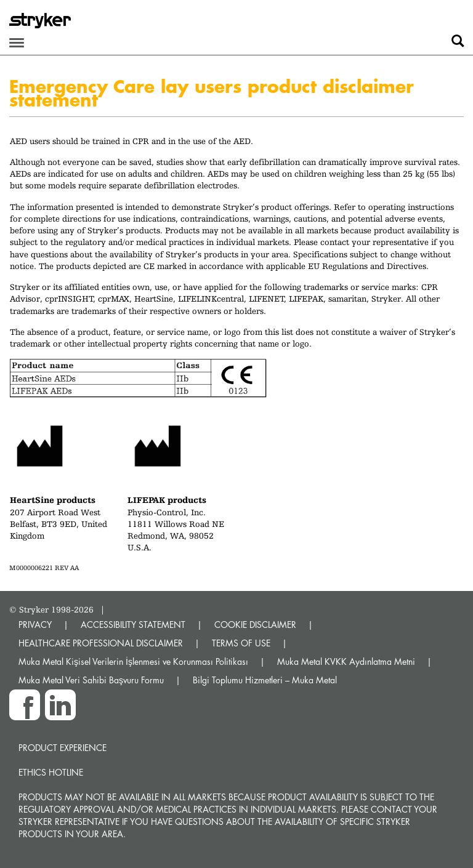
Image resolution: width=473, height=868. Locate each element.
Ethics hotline (51, 772)
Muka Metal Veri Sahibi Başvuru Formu (91, 680)
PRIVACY (35, 625)
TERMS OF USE (241, 643)
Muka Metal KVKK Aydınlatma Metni (346, 661)
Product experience (63, 748)
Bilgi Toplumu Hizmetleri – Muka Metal (265, 680)
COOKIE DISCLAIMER (255, 625)
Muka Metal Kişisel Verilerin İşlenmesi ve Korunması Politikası (133, 661)
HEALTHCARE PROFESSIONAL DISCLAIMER (101, 643)
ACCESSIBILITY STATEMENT (133, 625)
